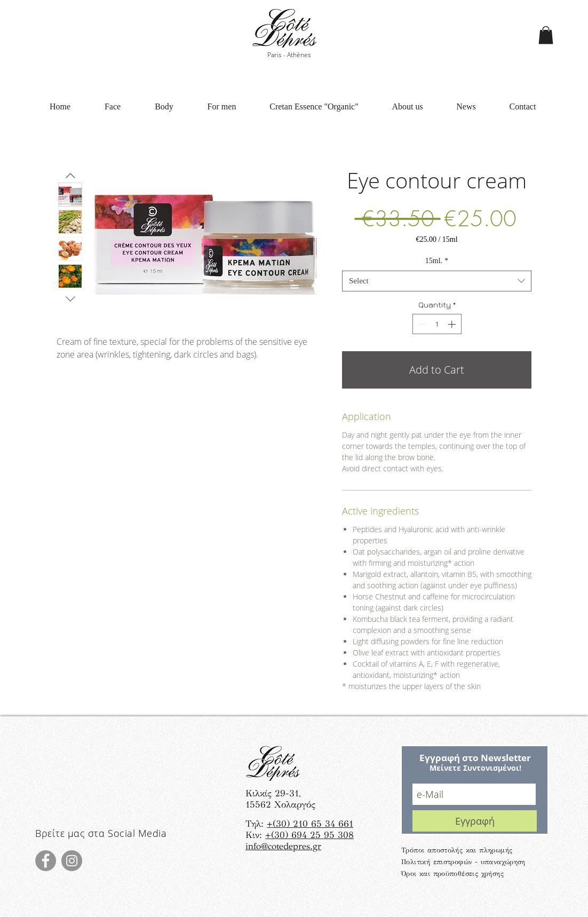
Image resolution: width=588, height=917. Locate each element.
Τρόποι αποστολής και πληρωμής (457, 850)
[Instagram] (72, 861)
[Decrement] (421, 324)
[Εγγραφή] (475, 821)
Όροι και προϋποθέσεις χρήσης (452, 874)
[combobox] (437, 281)
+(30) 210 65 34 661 (310, 824)
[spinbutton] (437, 324)
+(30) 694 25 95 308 (309, 835)
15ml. (437, 261)
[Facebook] (46, 861)
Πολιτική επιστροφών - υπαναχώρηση (463, 862)
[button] (546, 35)
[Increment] (453, 324)
